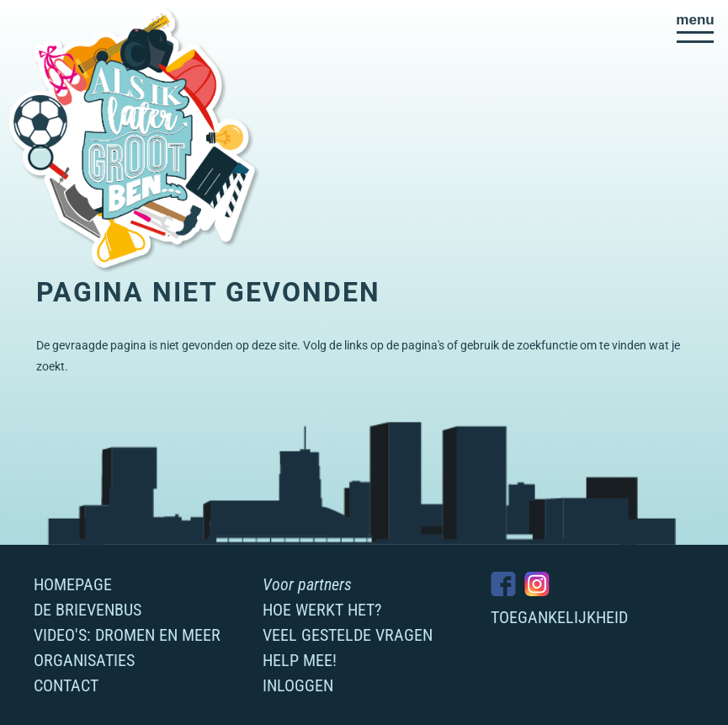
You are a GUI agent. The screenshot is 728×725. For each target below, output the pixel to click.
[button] (695, 28)
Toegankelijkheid (559, 617)
